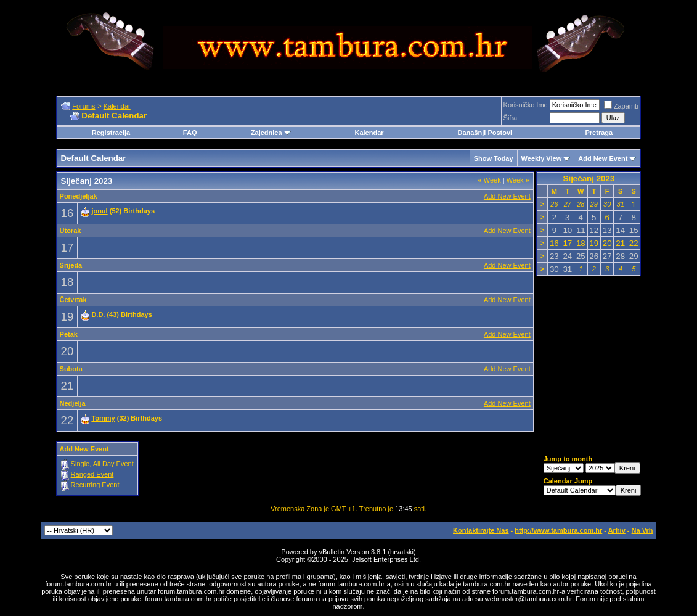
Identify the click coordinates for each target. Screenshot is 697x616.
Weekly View (542, 158)
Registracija (111, 133)
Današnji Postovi (485, 133)
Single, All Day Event (102, 464)
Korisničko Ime (526, 105)
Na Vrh (642, 530)
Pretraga (599, 133)
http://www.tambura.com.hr (558, 530)
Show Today (494, 158)
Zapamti (621, 106)
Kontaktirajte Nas (481, 530)
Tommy (103, 418)
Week (490, 180)
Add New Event (603, 158)
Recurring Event (95, 485)
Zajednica (271, 133)
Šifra (511, 118)
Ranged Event (92, 474)
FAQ (190, 133)
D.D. (98, 314)
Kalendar (117, 106)
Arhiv (617, 530)
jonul (99, 211)
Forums (84, 106)
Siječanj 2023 (589, 179)
